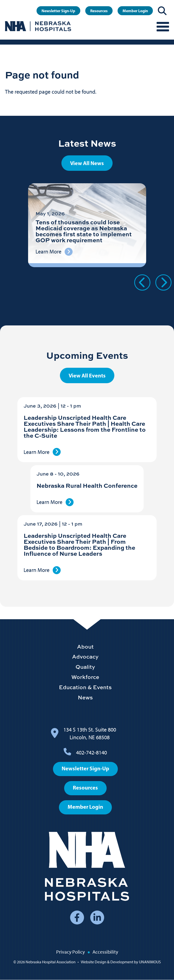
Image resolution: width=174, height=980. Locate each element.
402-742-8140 (91, 753)
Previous (142, 282)
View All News (87, 163)
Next (163, 282)
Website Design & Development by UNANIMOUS (121, 962)
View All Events (87, 375)
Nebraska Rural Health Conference (87, 485)
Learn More (37, 452)
